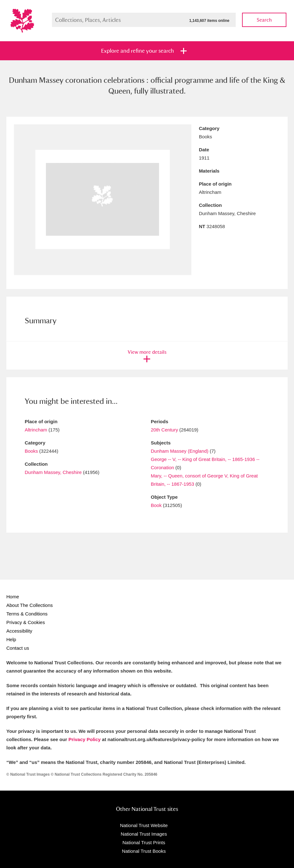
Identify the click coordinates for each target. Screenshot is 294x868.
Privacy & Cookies (26, 622)
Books (31, 451)
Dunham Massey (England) (180, 451)
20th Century (164, 430)
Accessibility (19, 631)
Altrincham (36, 430)
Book (156, 505)
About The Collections (29, 605)
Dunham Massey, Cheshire (53, 472)
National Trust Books (144, 851)
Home (13, 597)
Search (264, 20)
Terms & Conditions (27, 614)
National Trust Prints (144, 842)
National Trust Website (144, 825)
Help (11, 639)
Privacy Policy (85, 739)
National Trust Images (144, 834)
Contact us (18, 648)
